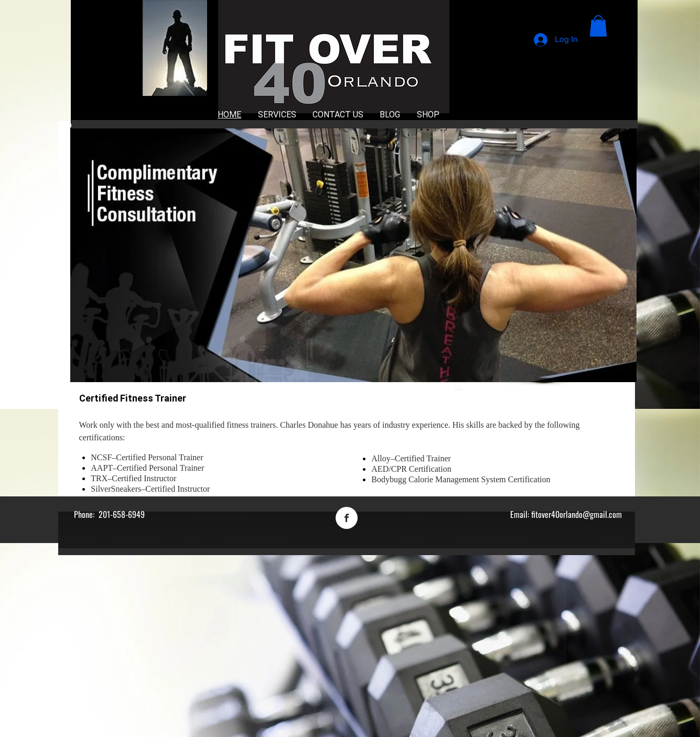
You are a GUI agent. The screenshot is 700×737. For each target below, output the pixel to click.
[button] (598, 26)
